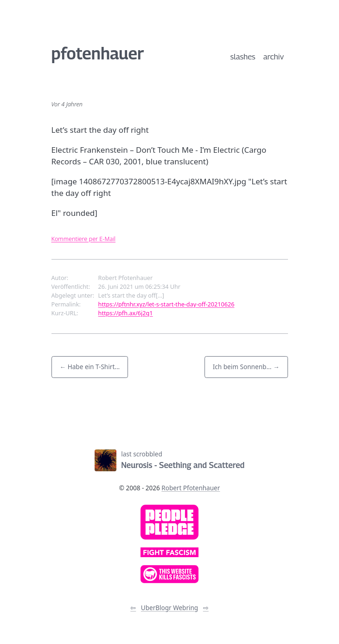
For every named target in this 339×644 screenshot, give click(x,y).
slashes (243, 57)
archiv (274, 57)
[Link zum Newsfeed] (127, 425)
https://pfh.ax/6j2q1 (126, 313)
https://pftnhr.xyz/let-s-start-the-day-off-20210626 (166, 304)
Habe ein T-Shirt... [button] (94, 367)
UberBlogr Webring (169, 608)
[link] (169, 522)
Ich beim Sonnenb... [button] (242, 367)
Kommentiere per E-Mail (84, 239)
